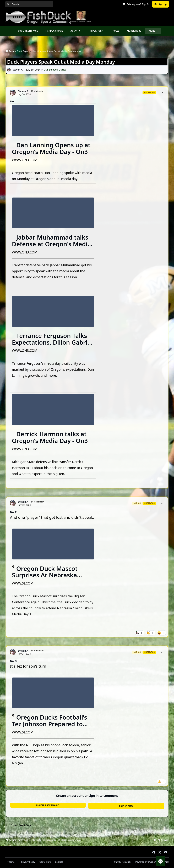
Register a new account (48, 805)
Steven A (18, 70)
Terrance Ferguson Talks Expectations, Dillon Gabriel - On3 (52, 342)
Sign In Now (126, 806)
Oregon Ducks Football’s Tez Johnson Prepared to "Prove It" (49, 724)
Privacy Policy (28, 862)
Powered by (152, 862)
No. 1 (13, 101)
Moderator (39, 91)
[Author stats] (162, 93)
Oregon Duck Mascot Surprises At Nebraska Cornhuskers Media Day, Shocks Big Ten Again (47, 578)
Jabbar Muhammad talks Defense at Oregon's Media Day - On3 (51, 244)
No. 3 (13, 661)
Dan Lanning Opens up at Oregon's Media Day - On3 (51, 148)
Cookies (59, 862)
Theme (12, 862)
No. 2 (13, 512)
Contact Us (45, 862)
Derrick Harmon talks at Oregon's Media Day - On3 (50, 437)
